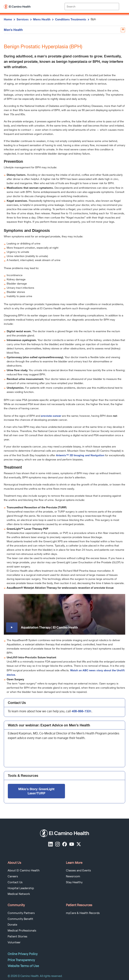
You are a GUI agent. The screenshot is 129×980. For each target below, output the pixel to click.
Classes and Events (78, 870)
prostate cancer (51, 416)
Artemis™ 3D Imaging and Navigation (80, 455)
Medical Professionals (22, 931)
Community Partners (21, 913)
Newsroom (73, 876)
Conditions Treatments (71, 19)
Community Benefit (20, 919)
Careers (13, 876)
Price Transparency (21, 960)
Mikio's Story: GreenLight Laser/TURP (36, 791)
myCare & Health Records (83, 913)
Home (8, 19)
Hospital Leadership (21, 888)
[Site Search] (92, 6)
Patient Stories (17, 936)
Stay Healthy (74, 882)
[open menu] (122, 6)
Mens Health (42, 19)
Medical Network (19, 894)
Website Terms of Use (23, 966)
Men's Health (13, 30)
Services (23, 19)
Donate (12, 925)
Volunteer (14, 942)
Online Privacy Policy (23, 954)
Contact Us (15, 882)
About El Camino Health (24, 870)
